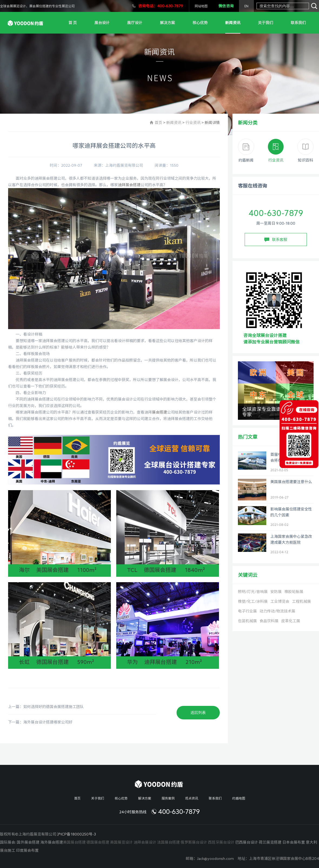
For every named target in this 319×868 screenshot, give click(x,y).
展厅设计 (135, 23)
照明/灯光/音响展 (253, 592)
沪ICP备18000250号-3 (77, 834)
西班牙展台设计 (221, 842)
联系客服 (276, 240)
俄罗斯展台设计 (194, 842)
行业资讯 (193, 123)
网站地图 (201, 6)
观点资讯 (192, 798)
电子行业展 (247, 611)
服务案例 (168, 798)
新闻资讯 (233, 23)
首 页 (73, 23)
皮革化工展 (291, 621)
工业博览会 (280, 601)
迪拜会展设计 (145, 842)
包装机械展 (247, 621)
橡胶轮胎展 (294, 592)
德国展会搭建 (98, 842)
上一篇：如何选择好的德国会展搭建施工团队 (46, 707)
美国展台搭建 (74, 842)
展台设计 (102, 23)
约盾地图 (239, 798)
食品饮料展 (269, 621)
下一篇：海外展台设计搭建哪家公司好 (40, 722)
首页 (158, 123)
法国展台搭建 (168, 842)
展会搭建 (159, 412)
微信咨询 (226, 6)
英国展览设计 (121, 842)
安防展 (276, 592)
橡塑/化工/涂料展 (253, 601)
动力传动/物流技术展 (277, 611)
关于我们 (265, 23)
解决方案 (167, 23)
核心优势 (200, 23)
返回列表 (198, 713)
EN (246, 6)
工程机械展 (301, 601)
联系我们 (298, 23)
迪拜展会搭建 (129, 185)
